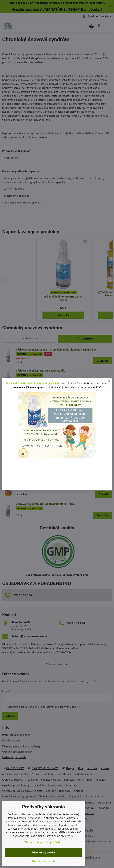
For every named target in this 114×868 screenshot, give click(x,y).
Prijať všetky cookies (44, 852)
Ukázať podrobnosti (44, 861)
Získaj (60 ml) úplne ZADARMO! (34, 383)
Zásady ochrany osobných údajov (44, 842)
